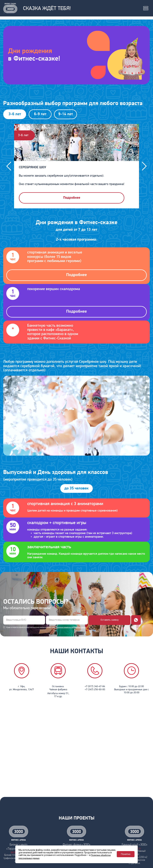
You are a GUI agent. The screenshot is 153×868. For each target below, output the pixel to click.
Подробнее (72, 198)
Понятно (126, 854)
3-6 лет (15, 114)
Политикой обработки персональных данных (71, 627)
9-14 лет (66, 114)
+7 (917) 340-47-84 (95, 687)
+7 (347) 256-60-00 (95, 690)
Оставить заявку (110, 620)
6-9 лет (40, 114)
